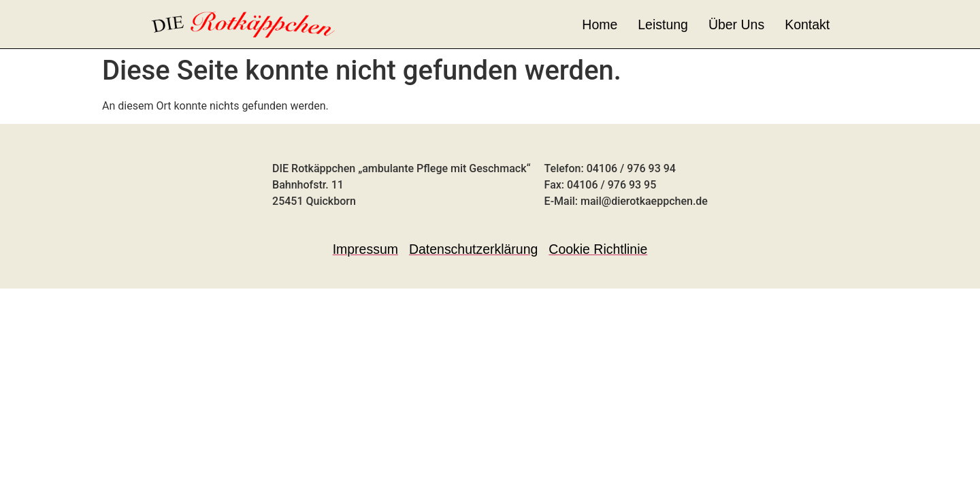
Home (600, 24)
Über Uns (736, 24)
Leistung (663, 24)
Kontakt (807, 24)
